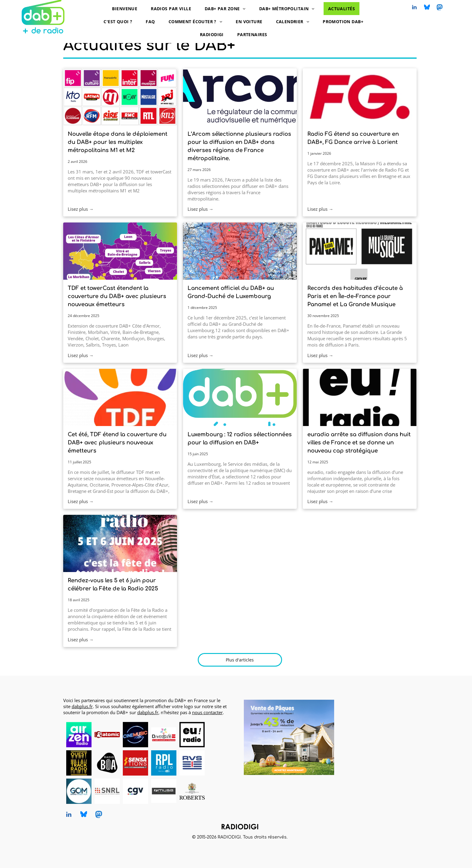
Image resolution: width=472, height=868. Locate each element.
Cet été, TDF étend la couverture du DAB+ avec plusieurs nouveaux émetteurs (117, 443)
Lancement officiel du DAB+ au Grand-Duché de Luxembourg (231, 292)
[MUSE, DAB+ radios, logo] (164, 791)
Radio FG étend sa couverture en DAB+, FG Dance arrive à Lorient (353, 138)
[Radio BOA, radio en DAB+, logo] (107, 763)
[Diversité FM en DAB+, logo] (164, 735)
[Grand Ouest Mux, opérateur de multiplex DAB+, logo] (79, 791)
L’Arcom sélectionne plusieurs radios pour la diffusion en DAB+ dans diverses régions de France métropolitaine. (239, 146)
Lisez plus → (81, 209)
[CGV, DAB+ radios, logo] (135, 791)
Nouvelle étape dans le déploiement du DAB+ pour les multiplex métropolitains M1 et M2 (118, 142)
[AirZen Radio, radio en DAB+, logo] (79, 735)
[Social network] (427, 8)
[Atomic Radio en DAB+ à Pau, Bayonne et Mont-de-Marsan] (107, 735)
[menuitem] (127, 9)
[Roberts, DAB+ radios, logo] (192, 791)
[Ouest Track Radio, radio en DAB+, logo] (79, 763)
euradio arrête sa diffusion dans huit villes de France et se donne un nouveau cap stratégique (359, 443)
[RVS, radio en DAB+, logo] (192, 763)
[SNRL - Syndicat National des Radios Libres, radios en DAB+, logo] (107, 791)
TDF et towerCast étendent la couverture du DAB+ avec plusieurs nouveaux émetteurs (117, 296)
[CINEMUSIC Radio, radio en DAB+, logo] (135, 735)
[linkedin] (415, 8)
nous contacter (207, 712)
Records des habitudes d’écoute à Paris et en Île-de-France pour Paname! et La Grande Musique (355, 296)
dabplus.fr (82, 706)
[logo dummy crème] (220, 735)
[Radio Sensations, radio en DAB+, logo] (135, 763)
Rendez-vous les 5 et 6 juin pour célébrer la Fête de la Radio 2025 (113, 585)
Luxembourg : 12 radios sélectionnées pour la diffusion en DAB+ (240, 439)
